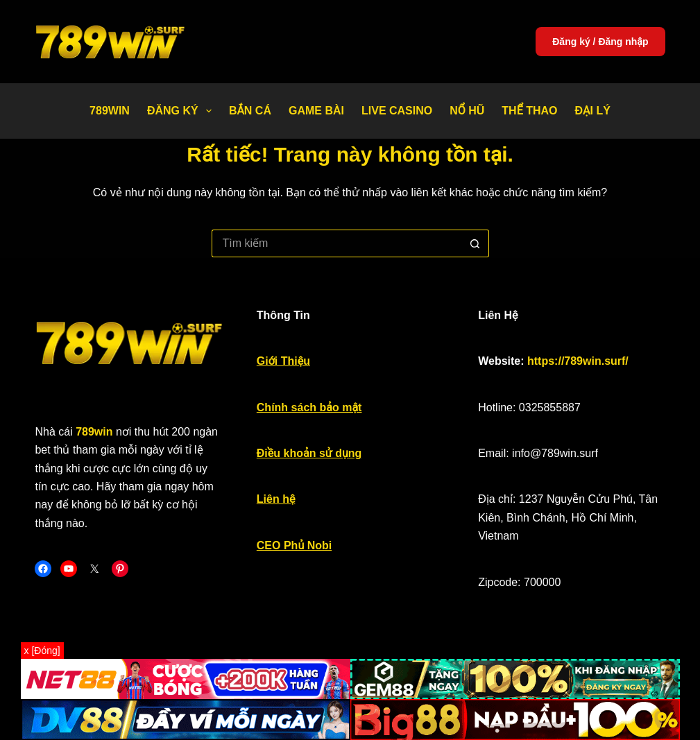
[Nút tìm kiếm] (475, 243)
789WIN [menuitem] (110, 111)
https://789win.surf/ (578, 361)
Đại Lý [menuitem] (593, 111)
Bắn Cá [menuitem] (250, 111)
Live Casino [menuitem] (397, 111)
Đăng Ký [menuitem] (182, 111)
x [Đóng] (42, 651)
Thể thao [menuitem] (529, 111)
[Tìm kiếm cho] (336, 243)
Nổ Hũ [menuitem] (467, 111)
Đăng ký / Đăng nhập (600, 42)
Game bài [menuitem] (316, 111)
